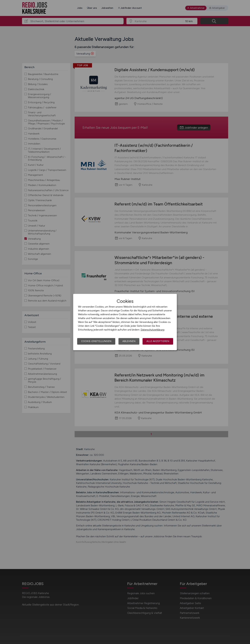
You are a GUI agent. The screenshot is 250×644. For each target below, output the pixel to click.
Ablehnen (129, 341)
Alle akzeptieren (158, 341)
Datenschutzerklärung (153, 330)
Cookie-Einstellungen (96, 341)
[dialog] (125, 322)
